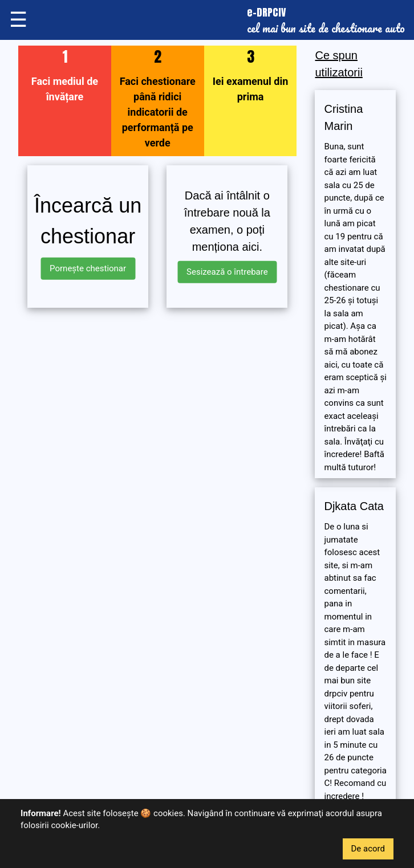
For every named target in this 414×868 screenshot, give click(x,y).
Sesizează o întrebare (227, 272)
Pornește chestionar (88, 268)
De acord (368, 849)
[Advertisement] (157, 397)
